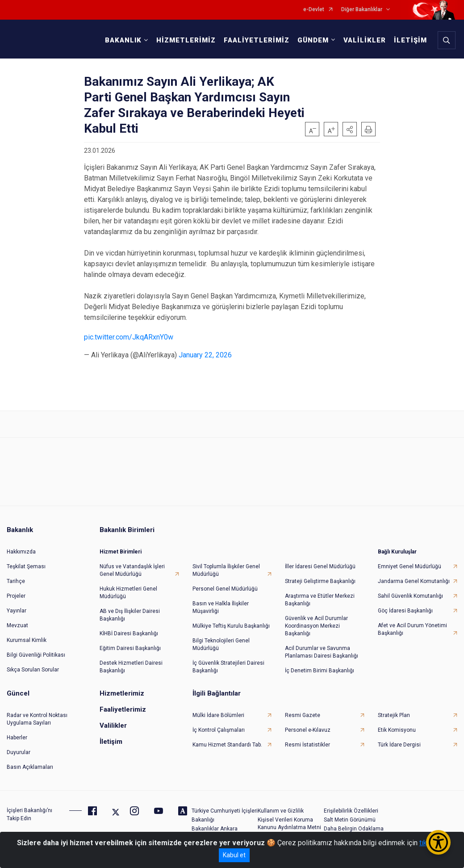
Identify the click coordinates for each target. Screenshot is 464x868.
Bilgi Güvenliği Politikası (36, 655)
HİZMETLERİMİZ (186, 40)
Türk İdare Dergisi (399, 745)
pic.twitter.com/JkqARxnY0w (129, 337)
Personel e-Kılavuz (308, 730)
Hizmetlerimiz (122, 693)
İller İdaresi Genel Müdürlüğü (320, 566)
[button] (350, 129)
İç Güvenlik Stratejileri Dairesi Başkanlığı (228, 667)
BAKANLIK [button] (123, 40)
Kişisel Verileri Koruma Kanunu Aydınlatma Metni (289, 824)
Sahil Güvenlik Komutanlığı (410, 596)
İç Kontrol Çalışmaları (219, 730)
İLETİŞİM (410, 40)
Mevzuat (17, 625)
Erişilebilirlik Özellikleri (351, 811)
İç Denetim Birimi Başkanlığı (320, 671)
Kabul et (234, 855)
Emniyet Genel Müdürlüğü (410, 566)
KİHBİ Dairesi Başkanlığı (129, 633)
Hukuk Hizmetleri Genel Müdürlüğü (128, 593)
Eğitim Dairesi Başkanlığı (130, 648)
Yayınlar (17, 611)
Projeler (16, 596)
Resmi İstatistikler (307, 745)
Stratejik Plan (394, 715)
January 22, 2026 (205, 355)
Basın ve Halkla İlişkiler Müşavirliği (221, 607)
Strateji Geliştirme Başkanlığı (320, 581)
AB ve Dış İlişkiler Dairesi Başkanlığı (130, 615)
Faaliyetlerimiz (123, 709)
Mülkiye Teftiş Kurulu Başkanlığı (231, 626)
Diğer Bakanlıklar (362, 10)
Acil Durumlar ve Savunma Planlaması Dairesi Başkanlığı (322, 652)
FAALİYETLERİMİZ (257, 40)
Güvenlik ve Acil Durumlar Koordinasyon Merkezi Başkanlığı (316, 626)
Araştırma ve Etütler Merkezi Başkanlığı (320, 600)
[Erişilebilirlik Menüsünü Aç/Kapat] (438, 842)
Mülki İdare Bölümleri (218, 715)
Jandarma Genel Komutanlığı (414, 581)
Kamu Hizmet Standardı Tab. (227, 745)
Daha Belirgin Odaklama (354, 829)
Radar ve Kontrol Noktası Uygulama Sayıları (37, 719)
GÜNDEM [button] (313, 40)
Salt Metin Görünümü (350, 820)
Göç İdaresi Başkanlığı (405, 611)
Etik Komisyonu (397, 730)
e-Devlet (314, 10)
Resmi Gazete (303, 715)
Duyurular (19, 752)
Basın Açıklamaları (30, 767)
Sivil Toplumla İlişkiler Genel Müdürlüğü (226, 570)
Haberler (17, 738)
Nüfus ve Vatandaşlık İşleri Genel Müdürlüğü (132, 570)
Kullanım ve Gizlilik (281, 811)
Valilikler (113, 725)
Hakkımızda (21, 552)
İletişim (111, 742)
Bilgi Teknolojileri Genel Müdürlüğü (221, 644)
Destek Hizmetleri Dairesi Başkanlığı (131, 667)
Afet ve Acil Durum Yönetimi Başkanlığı (412, 629)
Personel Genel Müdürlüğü (225, 589)
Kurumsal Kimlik (27, 640)
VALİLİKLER (365, 40)
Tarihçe (16, 581)
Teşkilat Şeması (26, 566)
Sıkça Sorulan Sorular (33, 670)
